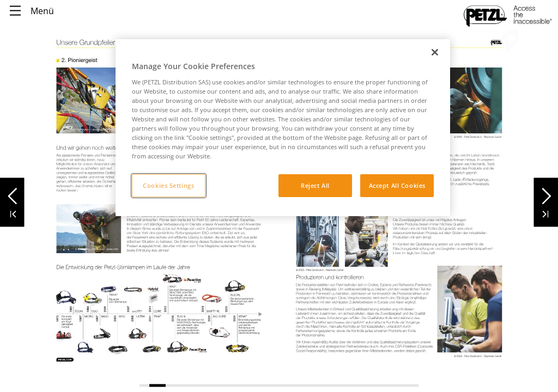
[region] (283, 128)
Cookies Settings (168, 185)
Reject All (315, 185)
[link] (65, 359)
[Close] (435, 52)
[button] (12, 193)
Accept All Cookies (397, 185)
